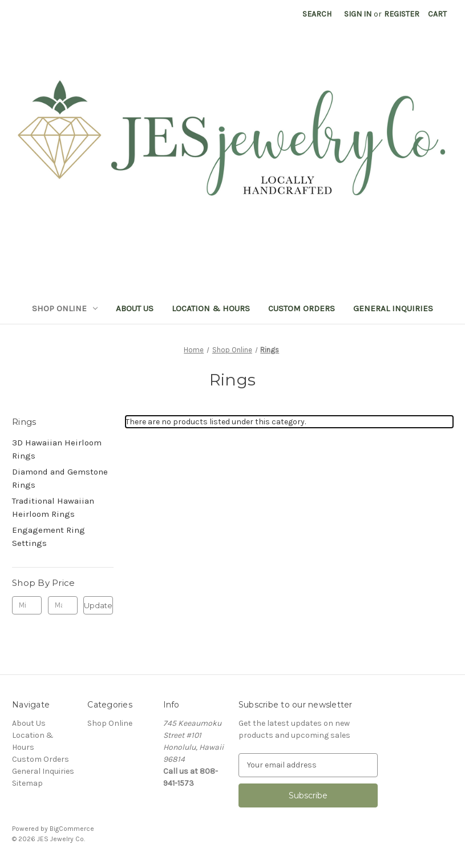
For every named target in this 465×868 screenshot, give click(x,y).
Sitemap (27, 783)
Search (317, 14)
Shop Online (65, 308)
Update (98, 605)
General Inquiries (393, 308)
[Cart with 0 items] (437, 14)
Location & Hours (211, 308)
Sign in (358, 14)
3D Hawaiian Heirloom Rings (57, 449)
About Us (135, 308)
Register (402, 14)
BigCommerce (72, 829)
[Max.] (63, 605)
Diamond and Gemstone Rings (60, 478)
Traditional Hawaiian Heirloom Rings (53, 507)
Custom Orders (302, 308)
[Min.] (27, 605)
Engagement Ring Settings (48, 537)
